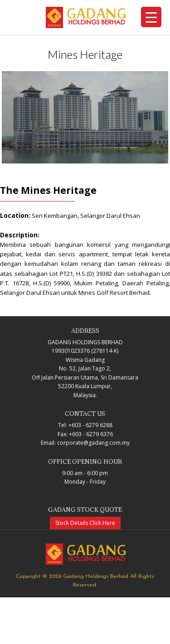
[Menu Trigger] (151, 17)
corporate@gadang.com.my (93, 443)
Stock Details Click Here (85, 523)
